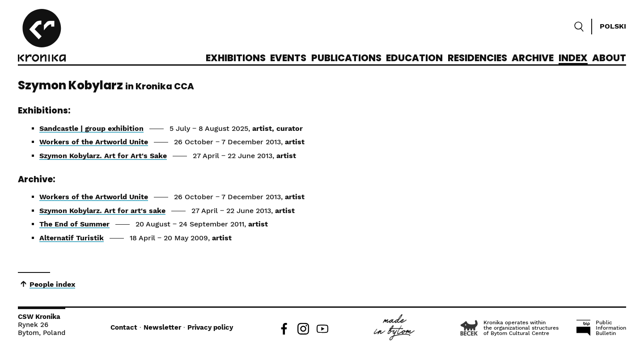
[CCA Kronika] (42, 37)
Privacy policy (210, 327)
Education (414, 59)
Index (573, 59)
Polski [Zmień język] (613, 26)
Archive (533, 59)
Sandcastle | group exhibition (91, 128)
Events (288, 59)
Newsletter (162, 327)
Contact (124, 327)
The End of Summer (74, 224)
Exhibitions (236, 59)
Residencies (477, 59)
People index (52, 284)
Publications (346, 59)
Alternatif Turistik (72, 238)
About (609, 59)
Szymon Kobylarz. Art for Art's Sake (103, 156)
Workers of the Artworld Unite (94, 142)
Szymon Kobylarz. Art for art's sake (102, 211)
